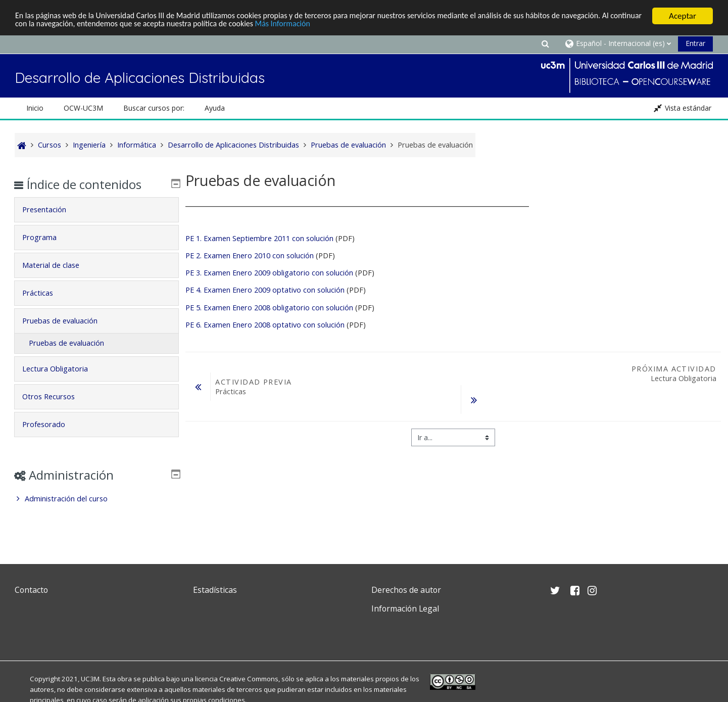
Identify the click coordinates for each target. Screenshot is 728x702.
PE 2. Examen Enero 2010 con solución (250, 255)
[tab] (96, 210)
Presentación (51, 209)
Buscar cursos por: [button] (154, 108)
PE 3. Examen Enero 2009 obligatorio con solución (270, 273)
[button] (545, 43)
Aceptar (683, 16)
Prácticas (45, 293)
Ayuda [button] (215, 108)
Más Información (345, 25)
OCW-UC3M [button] (83, 108)
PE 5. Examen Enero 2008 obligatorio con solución (269, 308)
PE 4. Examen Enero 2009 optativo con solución (265, 290)
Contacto (31, 590)
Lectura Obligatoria (62, 369)
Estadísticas (215, 590)
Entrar (695, 43)
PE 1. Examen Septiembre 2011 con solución (259, 238)
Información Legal (405, 609)
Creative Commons (249, 679)
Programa (46, 237)
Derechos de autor (406, 590)
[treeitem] (96, 499)
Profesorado (51, 424)
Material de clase (58, 265)
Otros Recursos (56, 396)
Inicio (35, 108)
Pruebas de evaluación (67, 321)
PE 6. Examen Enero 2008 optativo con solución (265, 325)
